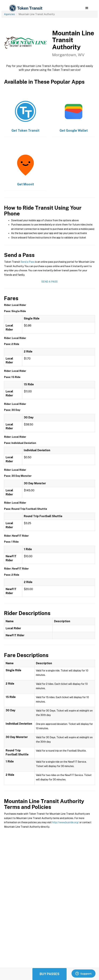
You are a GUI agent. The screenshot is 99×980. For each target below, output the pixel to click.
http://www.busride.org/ (66, 822)
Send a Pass (28, 262)
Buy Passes (49, 974)
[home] (26, 8)
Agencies (9, 14)
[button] (87, 8)
